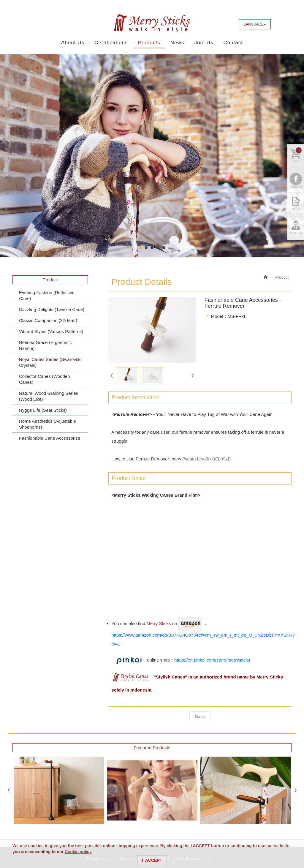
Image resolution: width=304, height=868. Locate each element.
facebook (296, 189)
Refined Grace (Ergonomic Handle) (45, 345)
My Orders (296, 236)
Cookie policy (78, 852)
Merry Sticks (152, 23)
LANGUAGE (255, 24)
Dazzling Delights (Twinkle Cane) (52, 309)
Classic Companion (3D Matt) (48, 320)
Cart (297, 157)
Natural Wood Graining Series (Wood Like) (49, 396)
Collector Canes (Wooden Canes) (44, 379)
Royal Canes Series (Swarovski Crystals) (50, 362)
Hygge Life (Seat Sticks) (43, 410)
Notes (296, 212)
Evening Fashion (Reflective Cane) (47, 295)
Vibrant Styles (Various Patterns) (51, 331)
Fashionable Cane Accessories (50, 438)
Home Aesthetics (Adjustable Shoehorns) (47, 424)
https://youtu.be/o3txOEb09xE (201, 459)
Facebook (279, 24)
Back (200, 716)
